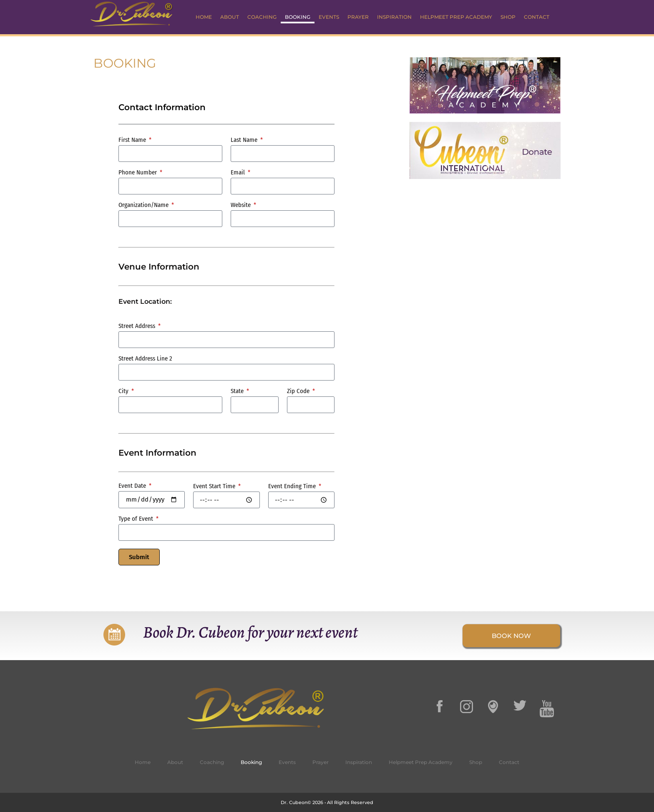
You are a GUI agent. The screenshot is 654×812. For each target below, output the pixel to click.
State (238, 391)
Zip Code (299, 391)
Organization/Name (144, 205)
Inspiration (394, 17)
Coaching (262, 17)
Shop (508, 17)
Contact (537, 17)
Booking (298, 17)
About (230, 17)
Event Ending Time (293, 487)
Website (241, 205)
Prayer (358, 17)
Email (239, 173)
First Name (133, 140)
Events (329, 17)
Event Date (133, 486)
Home (204, 17)
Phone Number (138, 173)
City (124, 391)
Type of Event (137, 519)
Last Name (245, 140)
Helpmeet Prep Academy (456, 17)
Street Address (138, 326)
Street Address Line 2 (145, 359)
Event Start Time (215, 487)
